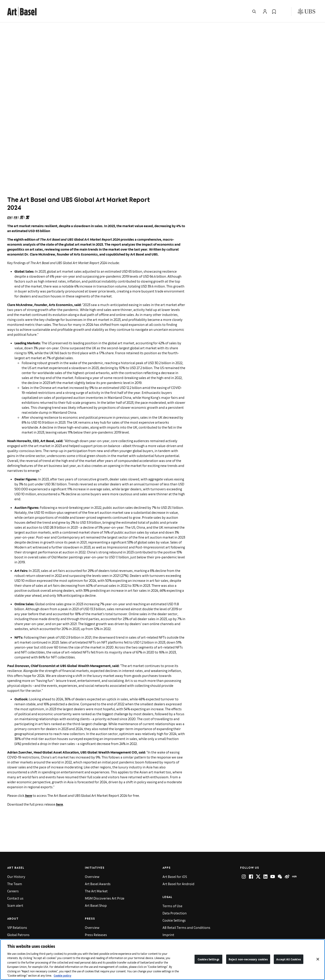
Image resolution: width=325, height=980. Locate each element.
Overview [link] (92, 876)
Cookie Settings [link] (174, 920)
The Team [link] (15, 884)
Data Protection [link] (175, 913)
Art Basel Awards (98, 884)
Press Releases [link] (96, 935)
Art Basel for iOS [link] (175, 876)
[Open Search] (254, 11)
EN (9, 217)
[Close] (318, 959)
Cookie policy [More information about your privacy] (63, 975)
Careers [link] (13, 891)
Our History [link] (16, 876)
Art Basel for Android (178, 884)
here (29, 795)
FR (16, 217)
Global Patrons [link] (18, 935)
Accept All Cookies (288, 959)
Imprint (168, 935)
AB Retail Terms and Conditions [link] (186, 927)
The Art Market (96, 891)
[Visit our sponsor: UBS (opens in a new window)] (306, 11)
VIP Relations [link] (17, 927)
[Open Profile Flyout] (265, 11)
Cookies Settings (208, 959)
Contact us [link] (15, 898)
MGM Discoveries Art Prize (105, 898)
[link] (22, 11)
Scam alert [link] (15, 905)
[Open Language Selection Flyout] (283, 11)
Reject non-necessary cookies (248, 959)
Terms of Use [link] (172, 906)
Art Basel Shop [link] (96, 905)
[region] (162, 959)
